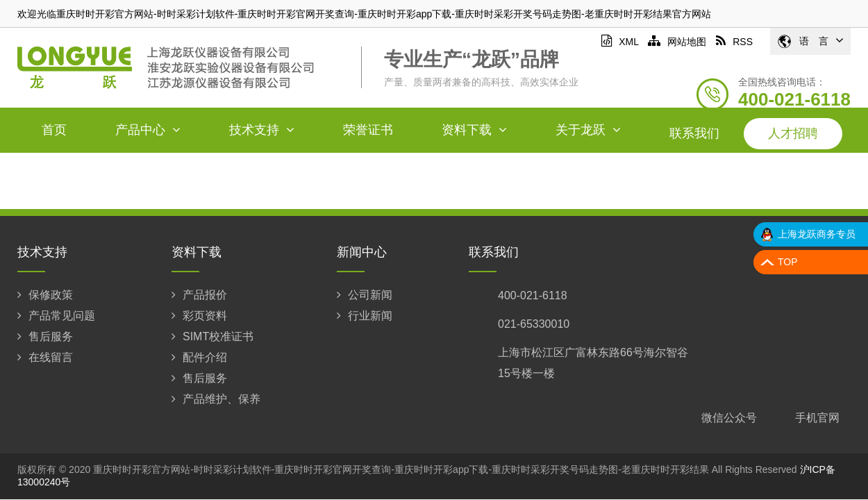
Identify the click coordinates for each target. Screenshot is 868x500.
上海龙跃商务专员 (817, 234)
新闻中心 (362, 252)
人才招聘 (793, 133)
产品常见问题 (56, 316)
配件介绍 (199, 357)
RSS (734, 42)
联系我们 (694, 133)
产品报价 (199, 295)
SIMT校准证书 (212, 336)
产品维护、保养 (216, 399)
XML (620, 42)
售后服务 (45, 336)
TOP (788, 262)
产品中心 (148, 130)
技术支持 (262, 130)
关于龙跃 (588, 130)
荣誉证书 (368, 130)
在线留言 (45, 357)
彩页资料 (199, 316)
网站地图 (677, 42)
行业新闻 (365, 316)
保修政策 (45, 295)
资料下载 (474, 130)
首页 (54, 130)
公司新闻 (365, 295)
